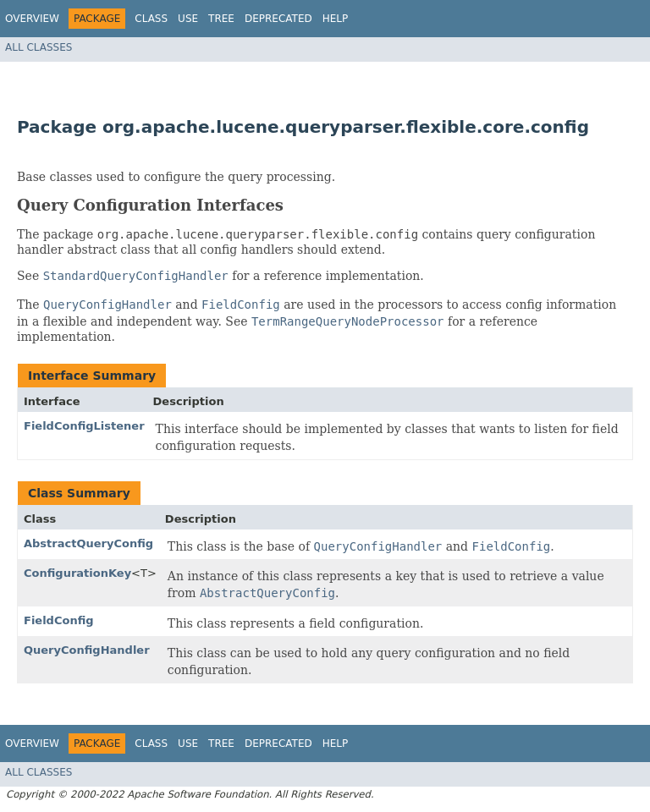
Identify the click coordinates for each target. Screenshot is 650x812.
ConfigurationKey (77, 573)
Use (188, 19)
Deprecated (278, 19)
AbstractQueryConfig (88, 543)
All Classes (39, 47)
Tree (221, 19)
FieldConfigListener (84, 426)
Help (336, 19)
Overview (32, 19)
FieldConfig (59, 620)
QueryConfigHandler (87, 650)
